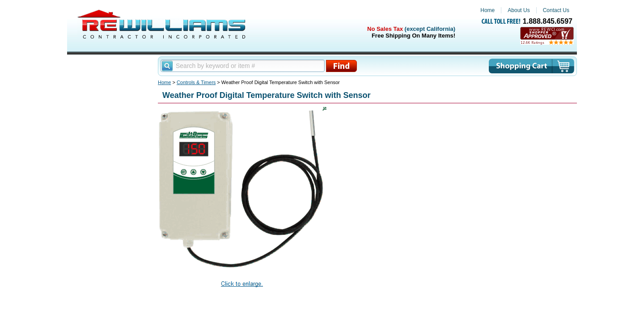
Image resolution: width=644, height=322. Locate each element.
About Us (519, 10)
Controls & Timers (196, 82)
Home (487, 10)
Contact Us (556, 10)
